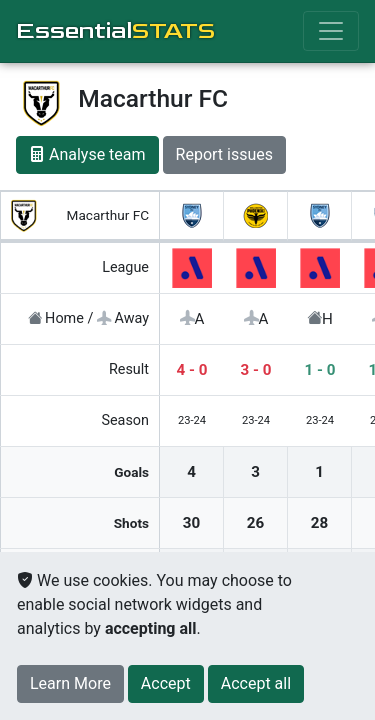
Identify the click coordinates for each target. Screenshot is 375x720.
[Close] (166, 684)
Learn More (70, 683)
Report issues (224, 154)
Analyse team (87, 154)
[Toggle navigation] (331, 31)
